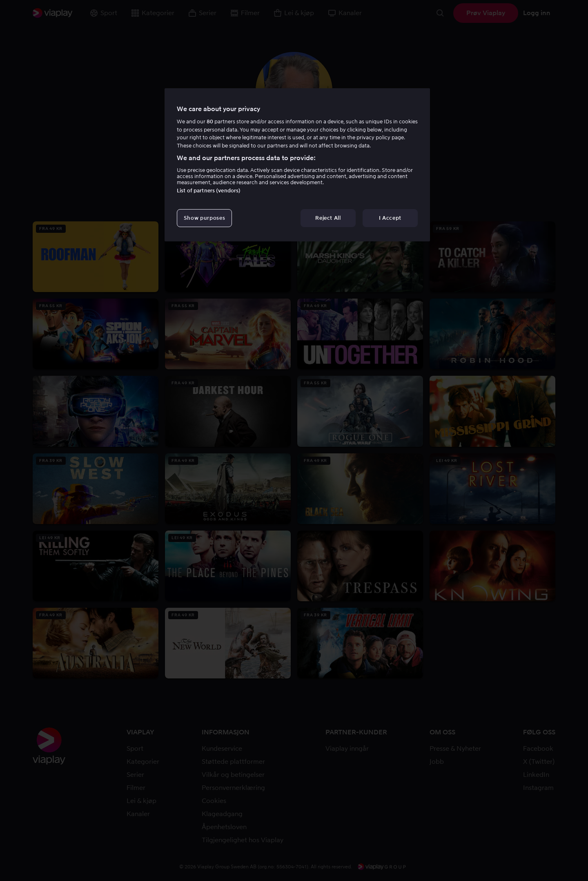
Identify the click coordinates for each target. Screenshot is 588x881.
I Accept (390, 218)
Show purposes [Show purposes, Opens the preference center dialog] (204, 218)
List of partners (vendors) (209, 191)
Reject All (328, 218)
